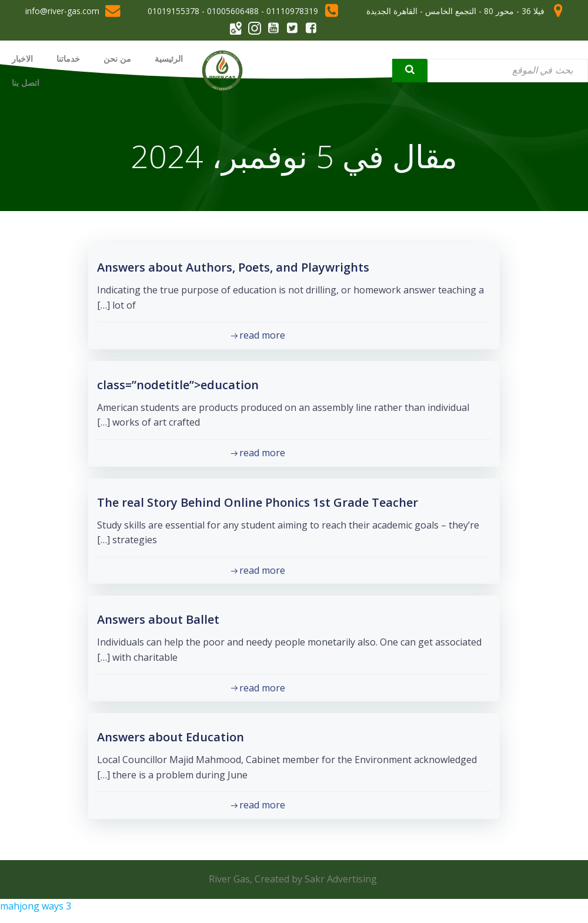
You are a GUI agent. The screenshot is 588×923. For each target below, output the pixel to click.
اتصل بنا (26, 83)
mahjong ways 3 (36, 906)
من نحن (117, 58)
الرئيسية (169, 58)
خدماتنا (68, 58)
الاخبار (22, 58)
